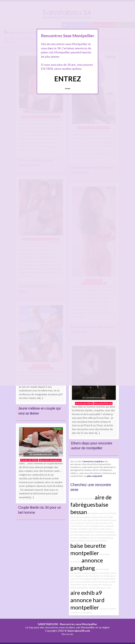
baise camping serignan (87, 517)
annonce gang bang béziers (84, 532)
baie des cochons (93, 576)
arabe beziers (103, 582)
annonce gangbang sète (82, 538)
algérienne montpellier (104, 579)
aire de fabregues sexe (100, 588)
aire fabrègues (78, 535)
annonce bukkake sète (81, 529)
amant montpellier (79, 588)
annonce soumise (108, 609)
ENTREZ (68, 79)
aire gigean (93, 513)
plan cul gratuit (95, 476)
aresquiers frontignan (81, 612)
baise (102, 554)
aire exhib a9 (86, 593)
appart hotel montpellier (99, 520)
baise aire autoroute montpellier (101, 535)
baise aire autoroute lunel (83, 582)
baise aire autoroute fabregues (97, 585)
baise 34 (101, 532)
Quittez (68, 89)
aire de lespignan (84, 579)
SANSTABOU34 (48, 624)
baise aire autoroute (104, 526)
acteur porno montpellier (82, 499)
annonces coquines (94, 461)
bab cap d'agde (106, 517)
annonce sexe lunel (85, 526)
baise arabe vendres (103, 529)
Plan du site (67, 634)
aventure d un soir (85, 541)
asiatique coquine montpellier (97, 573)
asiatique (110, 532)
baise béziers (101, 541)
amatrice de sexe (79, 520)
